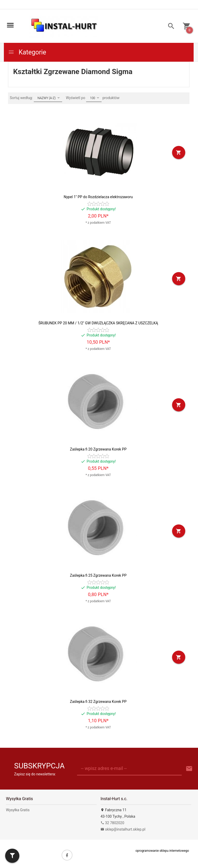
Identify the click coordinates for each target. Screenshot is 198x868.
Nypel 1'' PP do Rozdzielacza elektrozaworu (98, 197)
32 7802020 (112, 823)
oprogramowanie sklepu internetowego (162, 851)
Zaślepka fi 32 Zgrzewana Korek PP (98, 702)
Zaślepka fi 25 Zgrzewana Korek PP (98, 575)
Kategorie (27, 52)
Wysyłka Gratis (18, 810)
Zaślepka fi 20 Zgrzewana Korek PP (98, 449)
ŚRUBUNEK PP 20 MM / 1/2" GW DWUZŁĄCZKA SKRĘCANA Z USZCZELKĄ (98, 323)
